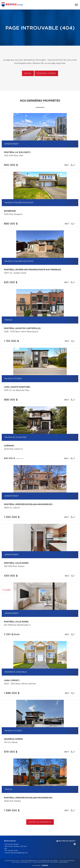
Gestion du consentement (59, 862)
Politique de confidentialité (22, 862)
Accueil (28, 73)
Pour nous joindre (46, 73)
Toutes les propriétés (40, 822)
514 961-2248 (13, 851)
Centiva (45, 865)
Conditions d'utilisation (41, 862)
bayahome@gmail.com (19, 853)
